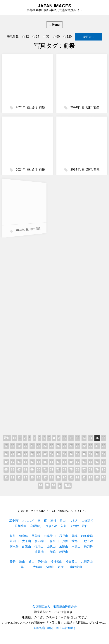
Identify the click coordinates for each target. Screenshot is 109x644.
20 (25, 446)
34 (13, 454)
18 (13, 446)
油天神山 (40, 552)
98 (47, 485)
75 (71, 469)
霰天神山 (40, 541)
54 (39, 462)
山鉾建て (87, 521)
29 (84, 446)
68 (25, 469)
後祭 (13, 562)
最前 (7, 438)
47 (97, 454)
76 (77, 469)
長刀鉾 (88, 546)
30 (91, 446)
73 (58, 469)
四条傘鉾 (87, 536)
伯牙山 (39, 546)
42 (65, 454)
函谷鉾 (36, 536)
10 (65, 438)
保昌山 (54, 541)
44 (77, 454)
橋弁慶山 (72, 562)
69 (32, 469)
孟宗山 (64, 546)
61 (84, 462)
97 (41, 485)
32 (103, 446)
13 (84, 438)
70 (39, 469)
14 (91, 438)
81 (6, 477)
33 (6, 454)
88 (51, 477)
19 (19, 446)
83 (19, 477)
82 (13, 477)
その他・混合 (79, 526)
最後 (68, 485)
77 (84, 469)
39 (45, 454)
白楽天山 (50, 536)
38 (39, 454)
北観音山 (87, 562)
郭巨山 (64, 552)
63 (97, 462)
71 (45, 469)
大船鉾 (37, 567)
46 (91, 454)
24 (36, 37)
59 (71, 462)
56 (51, 462)
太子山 (27, 541)
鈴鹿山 (62, 567)
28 (77, 446)
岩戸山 (64, 536)
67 (19, 469)
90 (65, 477)
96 (103, 477)
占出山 (27, 546)
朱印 (64, 526)
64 (103, 462)
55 (45, 462)
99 (54, 485)
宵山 (63, 521)
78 (91, 469)
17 (6, 446)
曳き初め (51, 526)
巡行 (34, 107)
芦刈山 (14, 541)
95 (97, 477)
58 (65, 462)
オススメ (28, 521)
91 (71, 477)
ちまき (74, 521)
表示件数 (13, 37)
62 (91, 462)
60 (56, 37)
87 (45, 477)
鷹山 (22, 562)
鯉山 (32, 562)
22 (39, 446)
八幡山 (50, 567)
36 (46, 37)
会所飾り (36, 526)
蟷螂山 (76, 541)
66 (13, 469)
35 (19, 454)
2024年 (21, 107)
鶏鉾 (75, 536)
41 (58, 454)
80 (103, 469)
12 (26, 37)
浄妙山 (42, 562)
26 (65, 446)
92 (77, 477)
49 (6, 462)
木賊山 (76, 546)
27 (71, 446)
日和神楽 (21, 526)
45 (84, 454)
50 (13, 462)
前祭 (42, 107)
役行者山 (56, 562)
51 (19, 462)
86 (39, 477)
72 (51, 469)
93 (84, 477)
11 (71, 438)
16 (103, 438)
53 (32, 462)
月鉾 (65, 541)
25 (58, 446)
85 (32, 477)
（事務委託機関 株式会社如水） (55, 628)
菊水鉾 (14, 546)
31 (97, 446)
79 (97, 469)
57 (58, 462)
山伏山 (51, 546)
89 (58, 477)
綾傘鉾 (24, 536)
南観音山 (76, 567)
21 (32, 446)
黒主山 (25, 567)
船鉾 (53, 552)
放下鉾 (88, 541)
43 (71, 454)
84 (25, 477)
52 (25, 462)
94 (91, 477)
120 (68, 37)
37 (32, 454)
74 (65, 469)
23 (45, 446)
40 (51, 454)
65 (6, 469)
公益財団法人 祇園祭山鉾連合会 (55, 607)
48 (103, 454)
